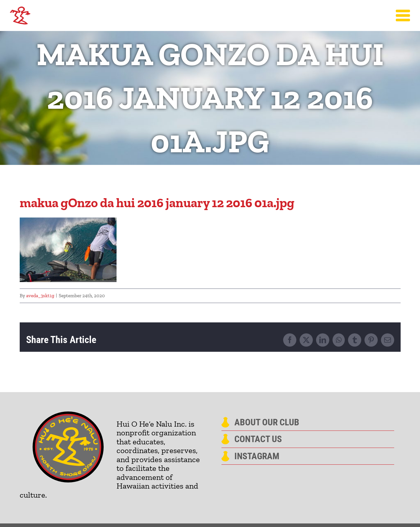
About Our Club (267, 422)
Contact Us (258, 439)
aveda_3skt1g (40, 296)
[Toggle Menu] (403, 15)
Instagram (257, 456)
